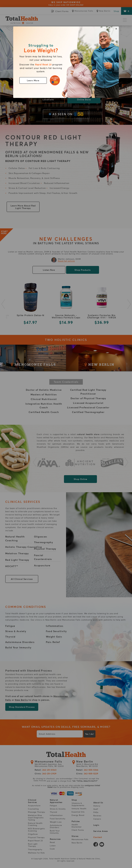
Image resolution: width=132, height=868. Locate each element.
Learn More (33, 80)
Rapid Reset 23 (43, 65)
